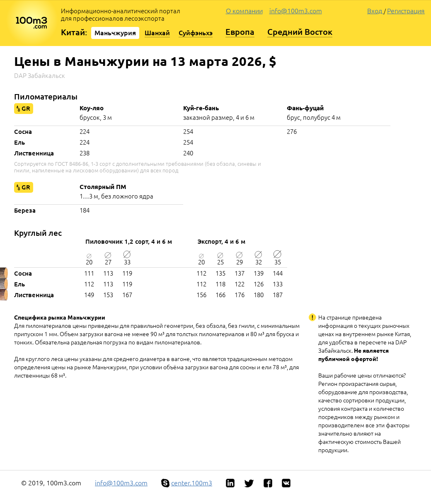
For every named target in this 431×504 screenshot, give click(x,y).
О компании (244, 11)
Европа (240, 32)
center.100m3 (192, 483)
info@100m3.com (296, 11)
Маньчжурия (115, 33)
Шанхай (157, 33)
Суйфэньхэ (196, 33)
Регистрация (406, 11)
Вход (375, 11)
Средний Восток (300, 32)
